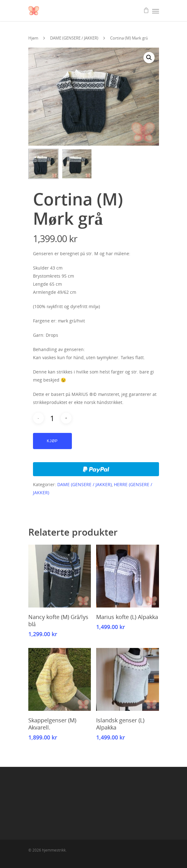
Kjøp (52, 441)
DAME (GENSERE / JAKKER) (74, 38)
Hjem (33, 38)
